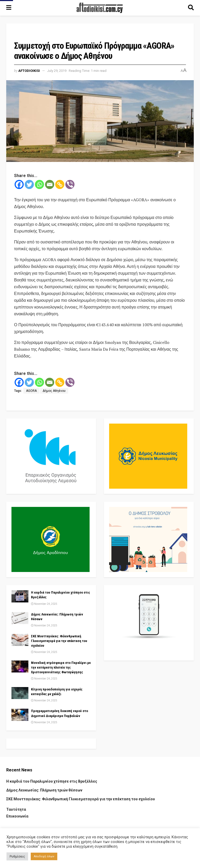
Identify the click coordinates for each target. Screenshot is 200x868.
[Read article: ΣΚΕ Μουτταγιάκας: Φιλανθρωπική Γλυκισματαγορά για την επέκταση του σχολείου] (20, 640)
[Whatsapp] (39, 184)
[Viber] (70, 184)
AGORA (31, 391)
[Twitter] (29, 184)
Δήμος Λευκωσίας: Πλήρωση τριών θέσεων (44, 790)
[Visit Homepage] (100, 8)
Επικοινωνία (17, 816)
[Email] (50, 184)
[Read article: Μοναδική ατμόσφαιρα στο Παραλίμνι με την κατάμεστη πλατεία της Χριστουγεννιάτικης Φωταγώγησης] (20, 666)
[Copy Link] (60, 184)
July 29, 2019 (57, 71)
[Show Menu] (9, 8)
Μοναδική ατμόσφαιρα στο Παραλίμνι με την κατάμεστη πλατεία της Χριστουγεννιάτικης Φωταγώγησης (61, 667)
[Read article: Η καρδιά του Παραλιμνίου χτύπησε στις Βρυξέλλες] (20, 596)
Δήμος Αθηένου (54, 391)
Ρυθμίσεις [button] (17, 856)
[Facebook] (19, 184)
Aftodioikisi (29, 71)
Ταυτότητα (16, 809)
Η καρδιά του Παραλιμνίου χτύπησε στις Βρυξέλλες (52, 781)
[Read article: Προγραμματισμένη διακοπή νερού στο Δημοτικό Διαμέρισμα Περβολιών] (20, 715)
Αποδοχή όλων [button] (44, 856)
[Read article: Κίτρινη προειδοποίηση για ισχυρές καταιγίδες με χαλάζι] (20, 693)
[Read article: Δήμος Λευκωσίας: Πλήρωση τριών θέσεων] (20, 618)
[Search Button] (191, 8)
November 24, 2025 (44, 604)
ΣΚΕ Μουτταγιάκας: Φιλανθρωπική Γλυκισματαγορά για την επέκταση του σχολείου (59, 641)
